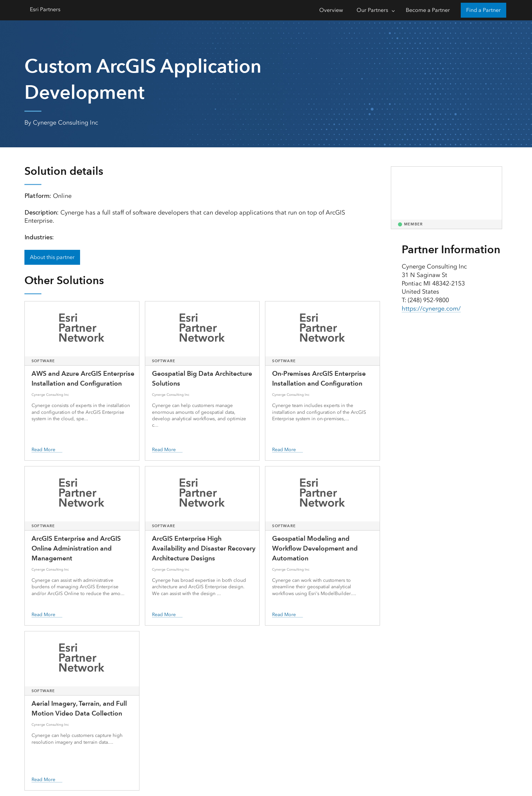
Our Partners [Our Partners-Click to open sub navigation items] (372, 10)
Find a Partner (483, 10)
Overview (331, 10)
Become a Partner (428, 10)
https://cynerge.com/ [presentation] (431, 309)
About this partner (52, 257)
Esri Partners (45, 9)
